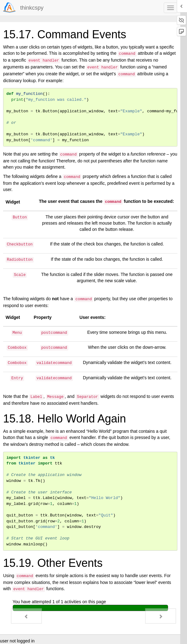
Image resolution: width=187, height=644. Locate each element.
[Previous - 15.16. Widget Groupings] (26, 616)
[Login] (9, 7)
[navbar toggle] (171, 8)
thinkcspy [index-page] (32, 8)
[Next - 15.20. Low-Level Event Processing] (161, 616)
